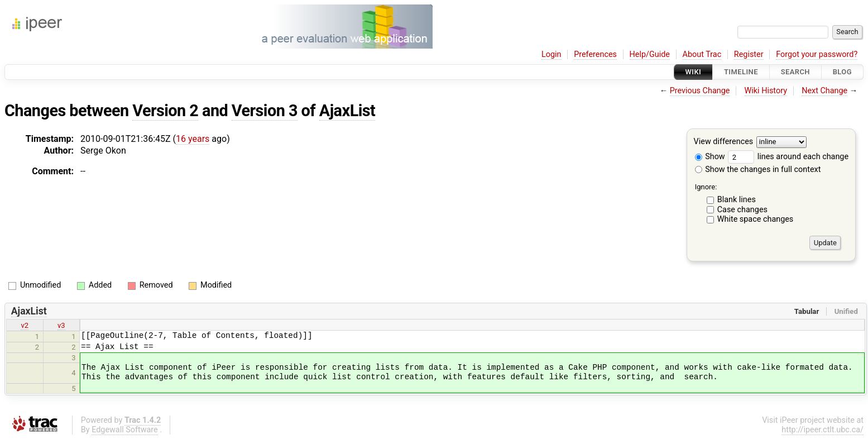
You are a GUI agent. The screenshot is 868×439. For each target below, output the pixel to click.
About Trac (702, 54)
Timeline (741, 72)
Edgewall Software (125, 430)
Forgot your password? (817, 54)
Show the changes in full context (758, 170)
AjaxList (347, 111)
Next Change (824, 91)
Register (749, 54)
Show (710, 157)
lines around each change (788, 157)
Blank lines (737, 200)
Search (795, 72)
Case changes (742, 210)
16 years (193, 139)
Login (552, 54)
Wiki (694, 72)
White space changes (756, 219)
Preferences (595, 54)
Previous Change (700, 91)
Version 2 (165, 111)
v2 (25, 325)
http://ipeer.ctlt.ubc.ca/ (823, 430)
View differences (724, 142)
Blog (842, 72)
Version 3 (265, 111)
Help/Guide (650, 54)
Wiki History (766, 91)
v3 (61, 325)
